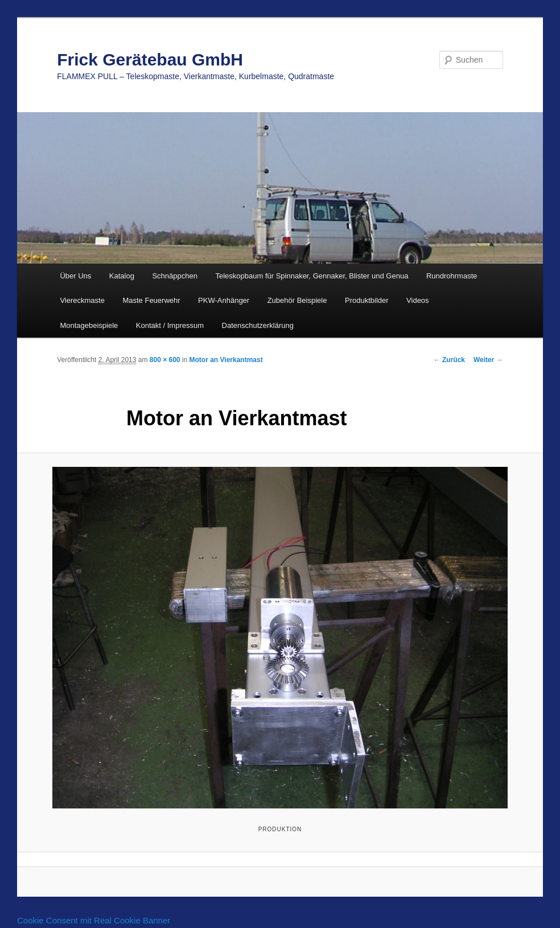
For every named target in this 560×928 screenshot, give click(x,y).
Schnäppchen (175, 276)
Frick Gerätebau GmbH (150, 59)
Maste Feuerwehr (151, 300)
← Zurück (449, 360)
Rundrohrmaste (452, 276)
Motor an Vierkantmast (226, 360)
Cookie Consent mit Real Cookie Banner (94, 920)
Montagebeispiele (89, 325)
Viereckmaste (82, 300)
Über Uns (75, 276)
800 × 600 (165, 360)
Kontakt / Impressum (170, 325)
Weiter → (488, 360)
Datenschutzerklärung (258, 325)
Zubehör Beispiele (297, 300)
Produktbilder (367, 300)
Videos (418, 300)
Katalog (122, 276)
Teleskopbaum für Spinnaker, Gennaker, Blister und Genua (312, 276)
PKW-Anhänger (224, 300)
